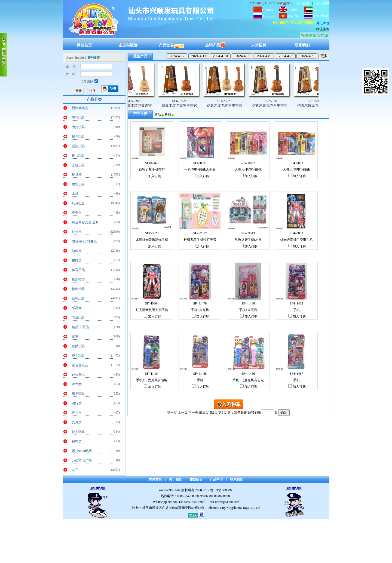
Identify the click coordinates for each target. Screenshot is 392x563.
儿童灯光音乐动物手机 (152, 240)
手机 (296, 310)
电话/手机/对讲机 (84, 241)
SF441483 (296, 303)
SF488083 (296, 163)
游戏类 (77, 251)
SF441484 (152, 374)
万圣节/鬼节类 (82, 460)
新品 (159, 115)
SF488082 (248, 163)
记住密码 (89, 82)
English (293, 10)
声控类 (77, 413)
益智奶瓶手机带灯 (152, 170)
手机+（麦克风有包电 (152, 380)
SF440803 (296, 233)
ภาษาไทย (320, 16)
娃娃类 (77, 232)
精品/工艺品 (80, 327)
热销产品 (215, 45)
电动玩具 (78, 118)
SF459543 (248, 233)
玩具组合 (78, 203)
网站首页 (84, 45)
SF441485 (200, 374)
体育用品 (78, 270)
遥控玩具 (78, 146)
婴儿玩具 (78, 356)
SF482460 (152, 163)
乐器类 (77, 308)
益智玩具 (78, 299)
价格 (169, 115)
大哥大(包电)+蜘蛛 (296, 170)
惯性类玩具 (80, 108)
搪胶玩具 (78, 289)
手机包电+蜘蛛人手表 (200, 170)
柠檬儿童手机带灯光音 (200, 240)
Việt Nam (294, 16)
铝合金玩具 (80, 365)
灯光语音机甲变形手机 (296, 240)
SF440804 (152, 303)
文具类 (77, 422)
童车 (75, 337)
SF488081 (200, 163)
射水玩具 (78, 184)
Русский (268, 16)
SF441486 (248, 374)
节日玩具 (78, 318)
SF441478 (200, 303)
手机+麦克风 (200, 310)
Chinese (268, 10)
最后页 (204, 413)
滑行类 (77, 403)
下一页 (193, 413)
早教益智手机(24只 (248, 240)
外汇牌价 (323, 23)
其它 (75, 470)
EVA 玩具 (79, 375)
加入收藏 (323, 3)
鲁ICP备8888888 (222, 490)
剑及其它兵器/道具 (85, 222)
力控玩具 (78, 127)
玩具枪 (77, 175)
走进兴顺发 (128, 45)
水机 (75, 194)
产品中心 (216, 479)
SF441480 (248, 303)
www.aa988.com (170, 490)
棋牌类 (77, 260)
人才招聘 (259, 45)
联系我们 (302, 45)
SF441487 (296, 374)
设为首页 (303, 3)
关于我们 (176, 479)
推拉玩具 (78, 156)
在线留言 (196, 479)
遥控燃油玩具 (82, 451)
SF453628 (152, 233)
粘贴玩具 (78, 346)
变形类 (77, 213)
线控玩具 (78, 137)
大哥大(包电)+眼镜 (248, 170)
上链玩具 (78, 165)
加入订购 (152, 176)
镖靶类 (77, 441)
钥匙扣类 (78, 279)
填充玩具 (78, 394)
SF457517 (200, 233)
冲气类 (77, 384)
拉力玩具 (78, 432)
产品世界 (171, 45)
